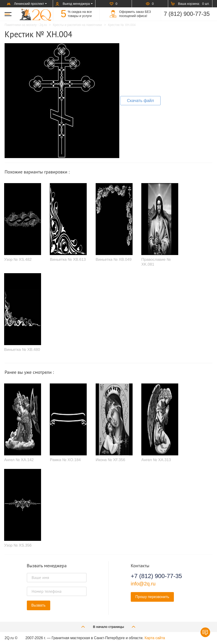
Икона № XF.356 (110, 460)
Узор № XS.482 (18, 260)
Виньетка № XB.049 (114, 260)
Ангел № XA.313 (156, 460)
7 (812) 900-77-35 (187, 14)
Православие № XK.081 (156, 262)
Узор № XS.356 (18, 545)
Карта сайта (155, 638)
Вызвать (39, 605)
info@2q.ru (143, 584)
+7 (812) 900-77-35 (156, 576)
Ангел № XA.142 (19, 460)
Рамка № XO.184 (65, 460)
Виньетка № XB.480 (22, 350)
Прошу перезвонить (152, 597)
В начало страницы (108, 627)
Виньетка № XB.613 (68, 260)
